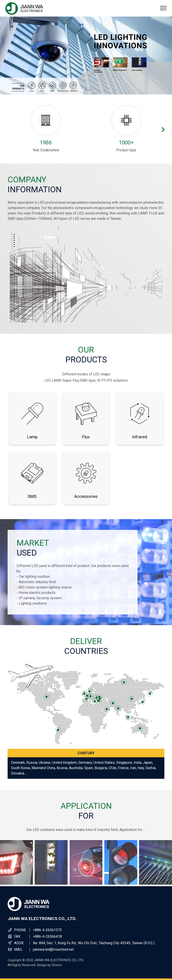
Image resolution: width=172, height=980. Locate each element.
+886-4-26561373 (47, 930)
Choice (57, 965)
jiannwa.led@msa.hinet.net (53, 949)
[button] (83, 90)
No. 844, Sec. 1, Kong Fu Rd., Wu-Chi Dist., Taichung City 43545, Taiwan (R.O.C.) (94, 943)
